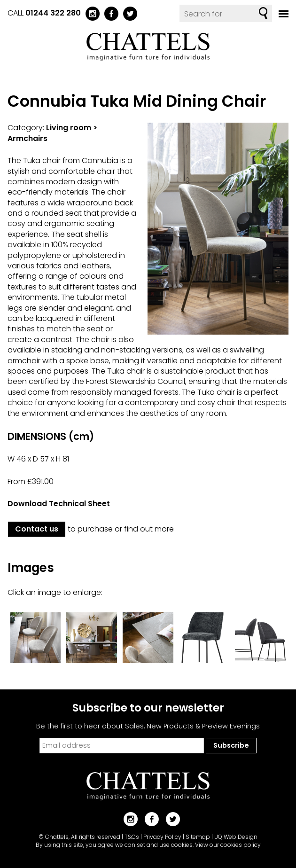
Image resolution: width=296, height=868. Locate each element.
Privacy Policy (162, 837)
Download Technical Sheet (59, 504)
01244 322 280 (53, 13)
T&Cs (132, 837)
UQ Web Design (236, 837)
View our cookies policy (228, 845)
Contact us (37, 529)
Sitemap (198, 837)
